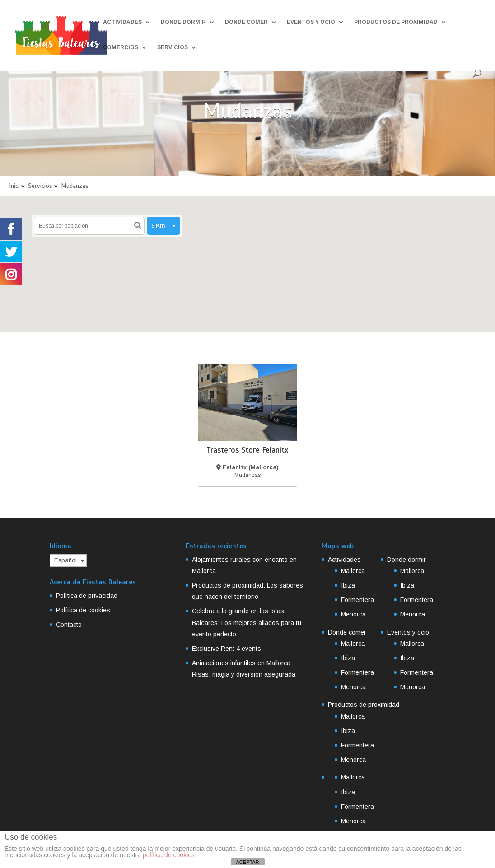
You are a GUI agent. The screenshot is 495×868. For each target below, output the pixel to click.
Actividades (122, 22)
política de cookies (169, 855)
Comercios (121, 47)
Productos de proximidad (396, 22)
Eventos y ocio (311, 22)
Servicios (173, 47)
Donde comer (246, 22)
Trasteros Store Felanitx (247, 450)
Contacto (69, 625)
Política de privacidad (87, 596)
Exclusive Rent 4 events (226, 649)
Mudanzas (75, 186)
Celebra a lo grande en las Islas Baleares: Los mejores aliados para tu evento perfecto (247, 622)
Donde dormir (183, 22)
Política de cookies (83, 610)
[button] (259, 253)
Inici (14, 186)
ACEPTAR (247, 862)
